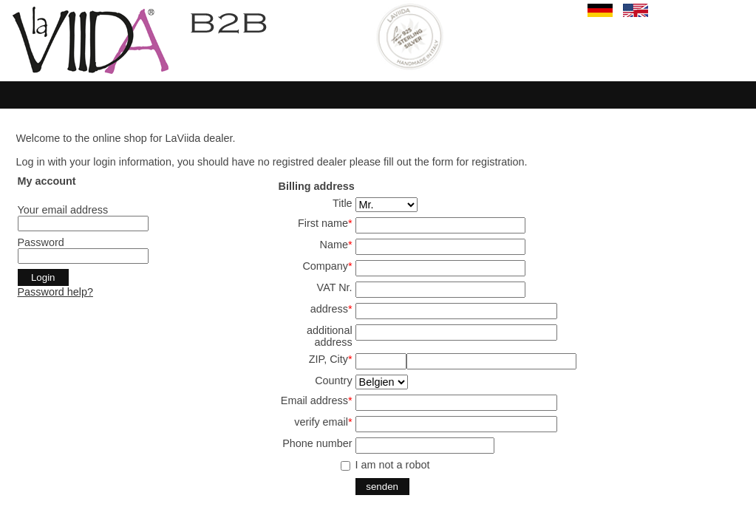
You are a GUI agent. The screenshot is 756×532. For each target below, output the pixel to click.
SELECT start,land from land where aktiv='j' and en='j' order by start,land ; (382, 382)
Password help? (55, 292)
